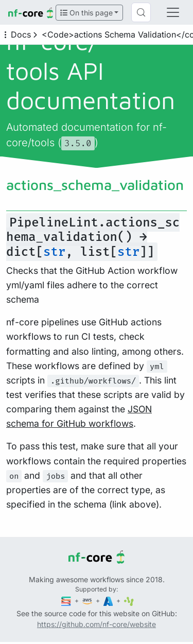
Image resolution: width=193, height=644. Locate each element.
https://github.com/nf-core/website (97, 624)
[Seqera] (67, 601)
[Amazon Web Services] (88, 601)
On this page (86, 13)
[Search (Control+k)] (141, 12)
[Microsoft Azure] (109, 601)
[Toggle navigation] (173, 12)
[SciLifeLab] (129, 601)
